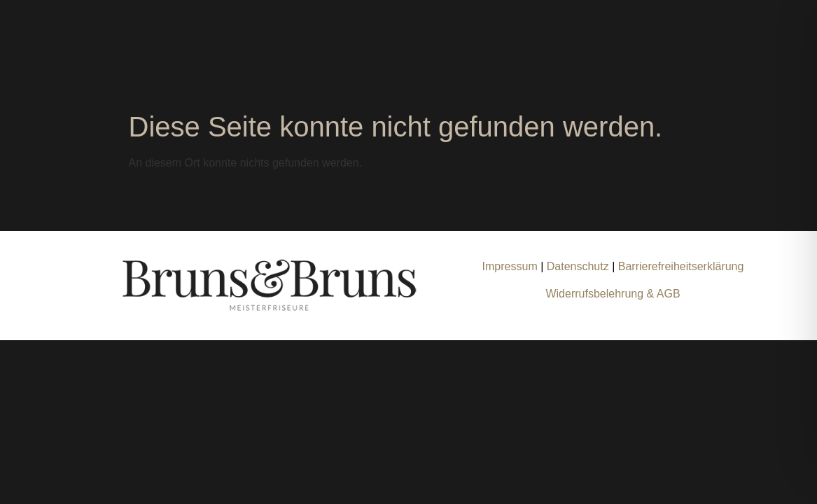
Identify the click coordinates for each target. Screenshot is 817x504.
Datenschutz (579, 266)
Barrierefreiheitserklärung (681, 266)
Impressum (510, 266)
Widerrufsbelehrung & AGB (613, 294)
